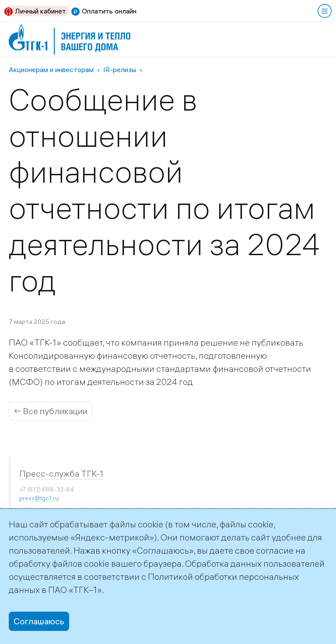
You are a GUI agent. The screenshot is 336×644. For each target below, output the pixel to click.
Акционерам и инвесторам (51, 69)
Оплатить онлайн (109, 11)
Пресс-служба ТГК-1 (61, 473)
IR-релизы (120, 69)
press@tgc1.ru (39, 498)
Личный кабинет (40, 11)
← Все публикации (51, 411)
